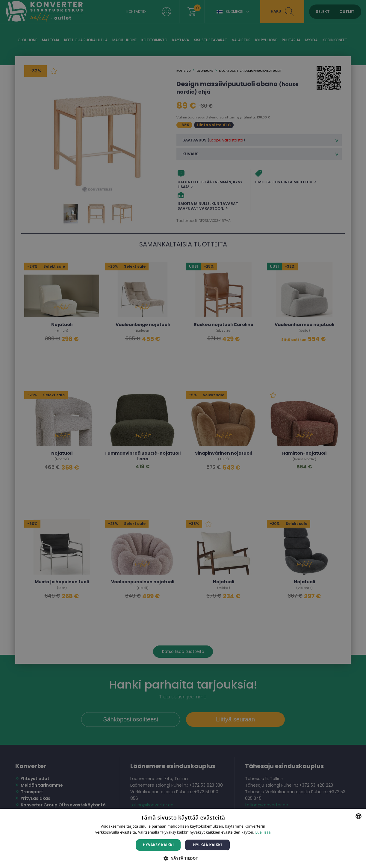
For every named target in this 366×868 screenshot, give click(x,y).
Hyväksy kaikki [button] (158, 845)
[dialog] (183, 434)
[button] (183, 858)
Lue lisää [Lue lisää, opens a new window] (263, 832)
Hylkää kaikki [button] (208, 845)
